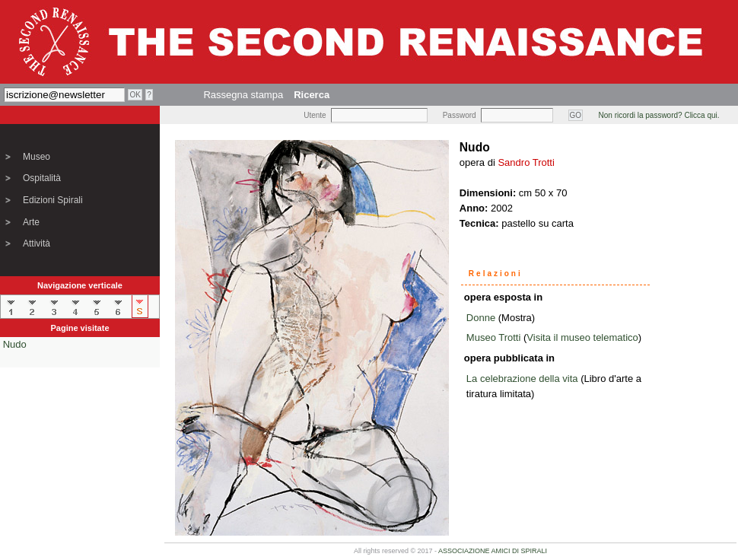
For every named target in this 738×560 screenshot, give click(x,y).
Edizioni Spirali (53, 200)
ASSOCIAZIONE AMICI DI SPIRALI (493, 551)
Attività (37, 243)
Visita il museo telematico (582, 337)
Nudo (15, 344)
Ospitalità (42, 178)
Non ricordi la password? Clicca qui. (659, 115)
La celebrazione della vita (522, 379)
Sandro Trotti (526, 162)
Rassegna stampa (243, 95)
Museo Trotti (494, 337)
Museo (37, 157)
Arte (31, 222)
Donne (481, 318)
